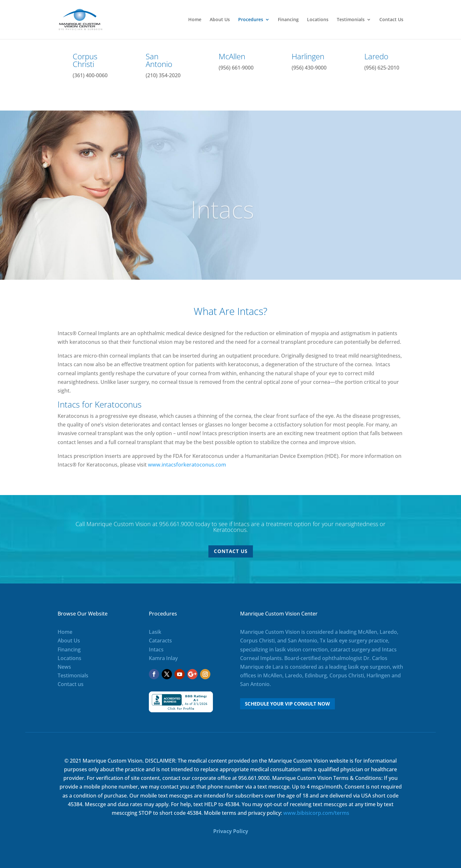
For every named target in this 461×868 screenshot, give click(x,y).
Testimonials (351, 20)
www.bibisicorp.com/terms (316, 813)
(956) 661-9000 (236, 68)
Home (195, 20)
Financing (288, 20)
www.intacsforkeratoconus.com (187, 465)
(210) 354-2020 (163, 75)
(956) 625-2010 (382, 68)
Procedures (251, 20)
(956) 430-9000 (309, 68)
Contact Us (391, 20)
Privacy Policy (231, 831)
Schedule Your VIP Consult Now (287, 704)
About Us (220, 20)
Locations (318, 20)
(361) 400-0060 (90, 75)
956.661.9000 (176, 524)
